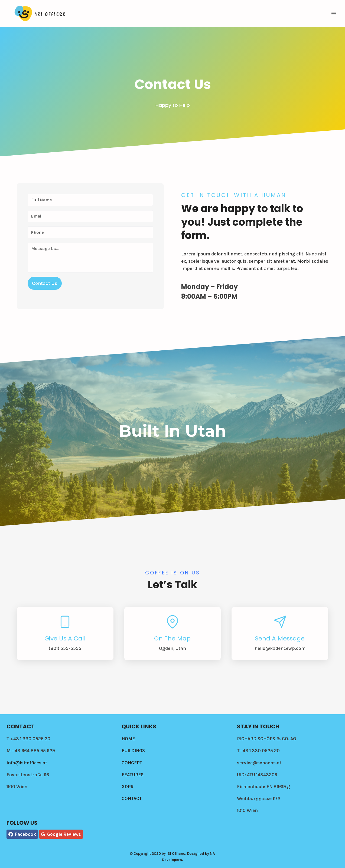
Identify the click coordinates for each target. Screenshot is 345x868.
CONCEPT (132, 763)
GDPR (128, 787)
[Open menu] (333, 13)
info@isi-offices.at (27, 763)
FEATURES (133, 775)
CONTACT (132, 798)
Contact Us (45, 283)
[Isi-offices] (40, 14)
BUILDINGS (133, 751)
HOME (128, 739)
